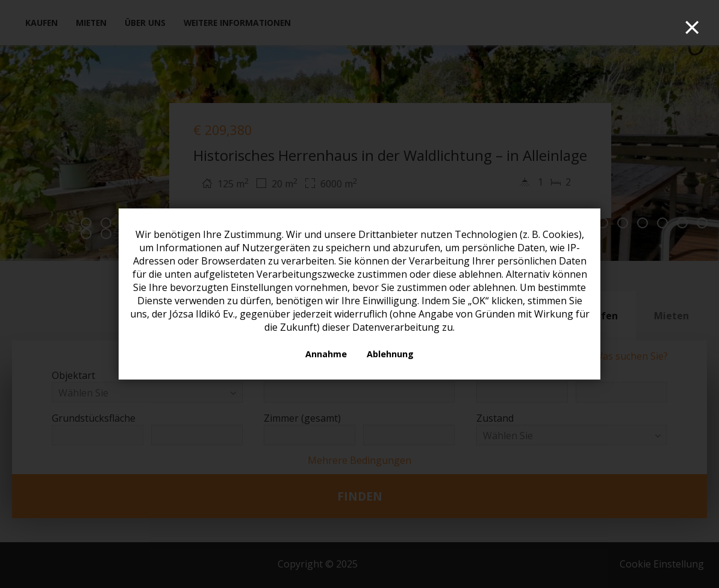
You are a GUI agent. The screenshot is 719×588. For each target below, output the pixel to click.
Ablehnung (390, 354)
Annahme (326, 354)
